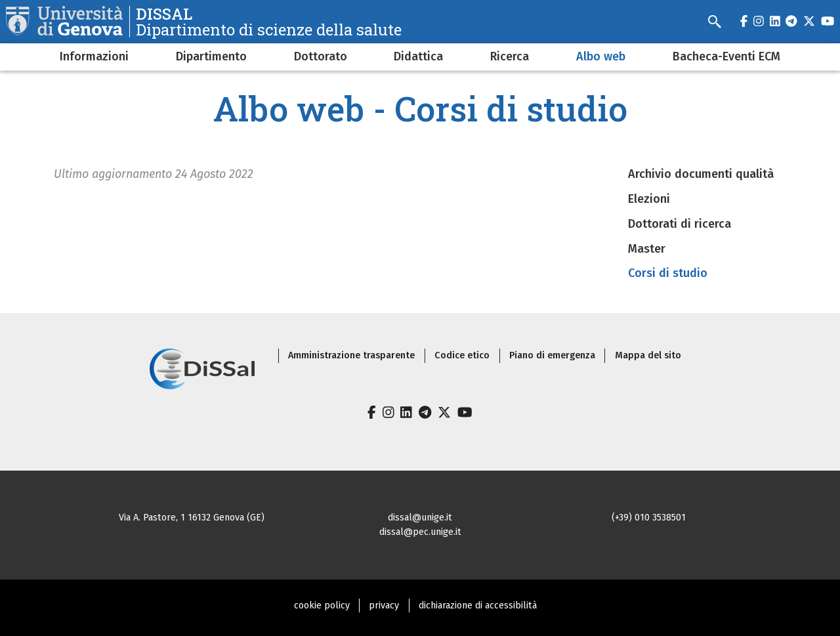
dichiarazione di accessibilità (478, 605)
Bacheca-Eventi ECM (726, 56)
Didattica (418, 56)
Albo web (601, 56)
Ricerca (510, 56)
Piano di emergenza (552, 355)
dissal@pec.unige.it (420, 532)
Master (647, 249)
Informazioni (94, 56)
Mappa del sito (648, 355)
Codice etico (462, 355)
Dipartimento (211, 56)
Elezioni (649, 199)
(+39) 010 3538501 (649, 518)
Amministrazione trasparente (351, 355)
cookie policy (322, 605)
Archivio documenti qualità (701, 174)
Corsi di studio (668, 273)
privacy (384, 605)
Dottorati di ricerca (680, 224)
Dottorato (321, 56)
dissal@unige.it (420, 518)
